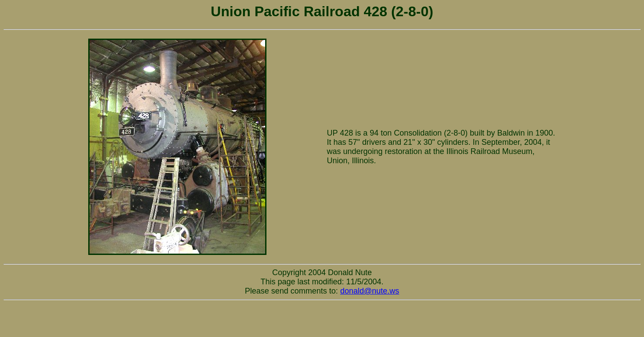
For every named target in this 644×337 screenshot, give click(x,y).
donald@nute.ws (370, 291)
